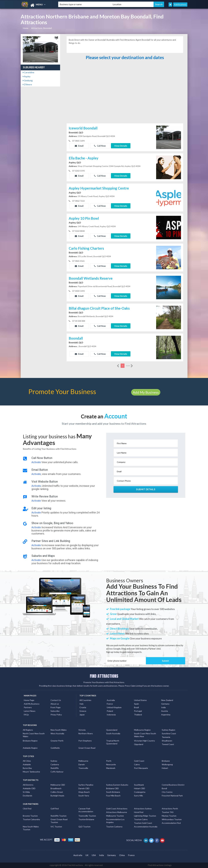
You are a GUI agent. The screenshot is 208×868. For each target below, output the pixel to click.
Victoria (82, 730)
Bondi (164, 788)
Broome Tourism (30, 816)
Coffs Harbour (57, 772)
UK (87, 855)
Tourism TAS (168, 812)
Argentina (166, 715)
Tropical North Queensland (113, 742)
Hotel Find (139, 812)
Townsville (83, 768)
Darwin (82, 764)
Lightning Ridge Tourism (145, 816)
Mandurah (111, 768)
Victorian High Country (144, 741)
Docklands (28, 796)
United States (140, 700)
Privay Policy (56, 715)
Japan (82, 715)
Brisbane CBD (112, 788)
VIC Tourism (56, 827)
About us (55, 704)
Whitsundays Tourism (172, 819)
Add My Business (146, 392)
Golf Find (55, 809)
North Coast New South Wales (34, 735)
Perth (109, 761)
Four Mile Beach (113, 796)
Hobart (165, 768)
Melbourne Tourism (115, 816)
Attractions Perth (170, 809)
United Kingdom (114, 707)
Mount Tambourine (31, 772)
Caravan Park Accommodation (86, 810)
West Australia (57, 733)
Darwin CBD (84, 788)
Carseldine (29, 72)
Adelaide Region (30, 748)
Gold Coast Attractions (117, 809)
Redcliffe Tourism (58, 816)
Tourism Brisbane (86, 819)
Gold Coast (139, 761)
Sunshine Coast (169, 733)
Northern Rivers (86, 733)
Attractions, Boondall (42, 28)
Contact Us (56, 700)
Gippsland (139, 744)
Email (79, 146)
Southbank (139, 785)
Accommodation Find (171, 823)
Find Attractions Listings (160, 865)
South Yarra (84, 796)
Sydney (54, 761)
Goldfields (55, 748)
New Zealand (167, 700)
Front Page (56, 707)
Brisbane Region (30, 741)
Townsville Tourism (87, 816)
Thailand (138, 715)
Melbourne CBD (58, 785)
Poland (110, 711)
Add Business (180, 5)
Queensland (112, 730)
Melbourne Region (142, 730)
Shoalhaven (167, 741)
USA (94, 855)
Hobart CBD (140, 788)
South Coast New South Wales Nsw (145, 735)
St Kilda (26, 792)
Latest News (30, 711)
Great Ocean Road (87, 748)
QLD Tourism (84, 827)
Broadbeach (56, 788)
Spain (136, 704)
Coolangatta (140, 792)
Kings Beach (84, 792)
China (122, 855)
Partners (28, 707)
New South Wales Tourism (31, 828)
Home (26, 28)
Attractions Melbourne (117, 812)
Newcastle (111, 764)
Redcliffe (55, 768)
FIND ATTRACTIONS (104, 676)
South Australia (113, 733)
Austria (165, 711)
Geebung (28, 80)
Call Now (100, 146)
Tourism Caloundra (31, 819)
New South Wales (59, 730)
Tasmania (166, 737)
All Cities (27, 761)
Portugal (138, 711)
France (110, 704)
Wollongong (167, 764)
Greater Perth (57, 741)
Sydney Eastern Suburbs (117, 785)
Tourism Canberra (114, 827)
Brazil (136, 707)
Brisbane (166, 761)
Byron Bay (27, 768)
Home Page (29, 700)
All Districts (28, 785)
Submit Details (146, 489)
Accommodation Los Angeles (115, 821)
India (163, 707)
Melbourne (83, 761)
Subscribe (55, 711)
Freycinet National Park (172, 796)
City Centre (167, 792)
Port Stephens (85, 741)
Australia (111, 700)
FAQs (26, 715)
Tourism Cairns (141, 819)
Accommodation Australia (146, 827)
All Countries (85, 700)
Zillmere (27, 84)
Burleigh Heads (57, 796)
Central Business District (173, 785)
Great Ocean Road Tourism (59, 821)
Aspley (27, 76)
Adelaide (27, 764)
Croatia (83, 707)
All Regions (28, 730)
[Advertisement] (125, 101)
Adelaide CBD (29, 788)
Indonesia (111, 715)
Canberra (55, 764)
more (129, 366)
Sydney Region (168, 730)
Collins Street (57, 792)
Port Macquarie (141, 768)
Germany (165, 704)
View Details (121, 146)
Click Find (27, 809)
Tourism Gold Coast (143, 823)
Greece (83, 711)
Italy (81, 704)
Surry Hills (139, 796)
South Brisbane (113, 792)
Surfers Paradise (86, 785)
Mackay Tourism (169, 816)
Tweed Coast (168, 744)
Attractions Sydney (143, 809)
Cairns (137, 764)
